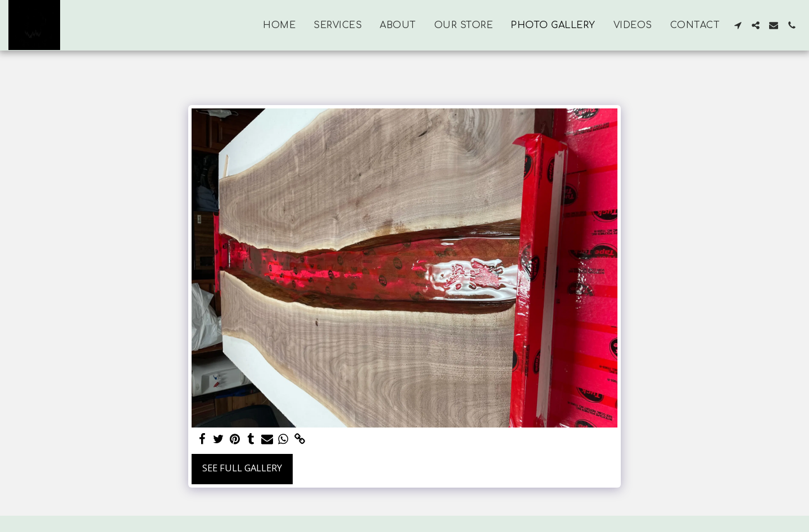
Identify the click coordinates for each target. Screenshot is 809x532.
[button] (738, 25)
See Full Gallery (242, 468)
